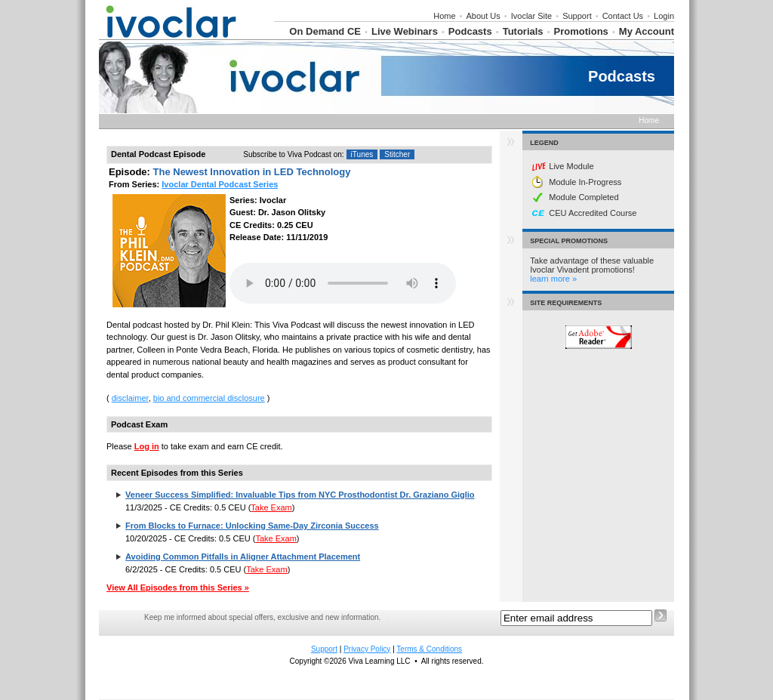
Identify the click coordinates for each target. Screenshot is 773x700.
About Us (484, 16)
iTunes (362, 154)
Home (444, 16)
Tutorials (523, 31)
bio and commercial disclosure (209, 398)
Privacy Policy (367, 649)
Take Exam (271, 507)
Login (664, 16)
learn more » (553, 279)
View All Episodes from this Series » (178, 587)
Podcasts (470, 31)
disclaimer (130, 398)
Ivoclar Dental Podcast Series (220, 184)
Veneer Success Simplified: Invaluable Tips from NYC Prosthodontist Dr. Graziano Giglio (300, 495)
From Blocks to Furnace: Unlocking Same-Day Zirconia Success (252, 526)
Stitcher (397, 154)
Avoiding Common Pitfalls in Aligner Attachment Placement (243, 557)
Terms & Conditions (429, 649)
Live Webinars (405, 31)
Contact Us (623, 16)
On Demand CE (325, 31)
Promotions (581, 31)
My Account (647, 31)
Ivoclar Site (531, 16)
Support (577, 16)
